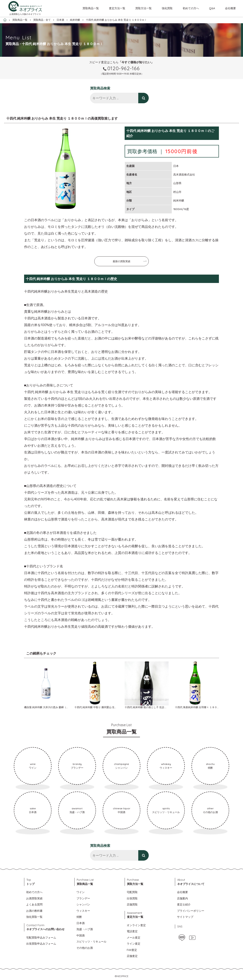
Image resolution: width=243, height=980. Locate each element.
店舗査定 (132, 956)
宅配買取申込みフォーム (41, 937)
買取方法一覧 (143, 8)
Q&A (212, 8)
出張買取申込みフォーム (41, 944)
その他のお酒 (85, 948)
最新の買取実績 (121, 261)
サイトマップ (185, 917)
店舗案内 (182, 898)
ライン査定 (134, 944)
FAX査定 (132, 950)
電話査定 (132, 931)
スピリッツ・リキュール (91, 941)
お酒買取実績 (34, 898)
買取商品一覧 (91, 8)
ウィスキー (83, 911)
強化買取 (167, 8)
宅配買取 (132, 892)
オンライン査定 (136, 925)
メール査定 (134, 937)
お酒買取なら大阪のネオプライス (25, 14)
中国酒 (81, 935)
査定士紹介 (184, 904)
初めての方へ (191, 8)
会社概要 (230, 8)
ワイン (81, 892)
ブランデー (83, 898)
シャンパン (83, 904)
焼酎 (79, 917)
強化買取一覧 (34, 917)
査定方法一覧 (117, 8)
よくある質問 (34, 904)
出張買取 (132, 898)
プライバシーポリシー (191, 911)
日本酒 (81, 923)
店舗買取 (132, 904)
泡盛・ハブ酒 (85, 929)
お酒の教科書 (34, 911)
